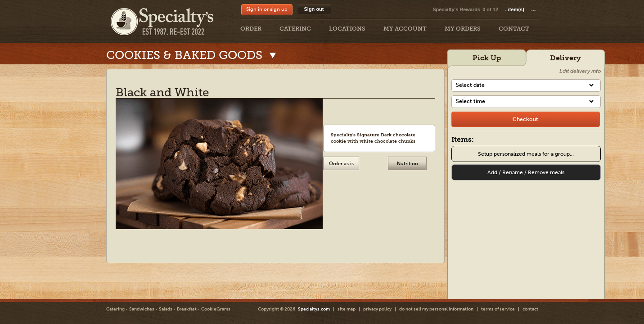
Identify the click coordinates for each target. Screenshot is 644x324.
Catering (115, 309)
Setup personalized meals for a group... (526, 154)
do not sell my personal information (436, 309)
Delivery (565, 58)
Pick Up (487, 58)
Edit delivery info (580, 71)
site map (347, 309)
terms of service (498, 309)
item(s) (520, 9)
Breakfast (187, 309)
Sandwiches (142, 309)
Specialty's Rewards (456, 9)
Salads (166, 309)
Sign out (314, 9)
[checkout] (526, 119)
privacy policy (377, 309)
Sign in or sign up (267, 9)
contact (530, 309)
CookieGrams (216, 309)
